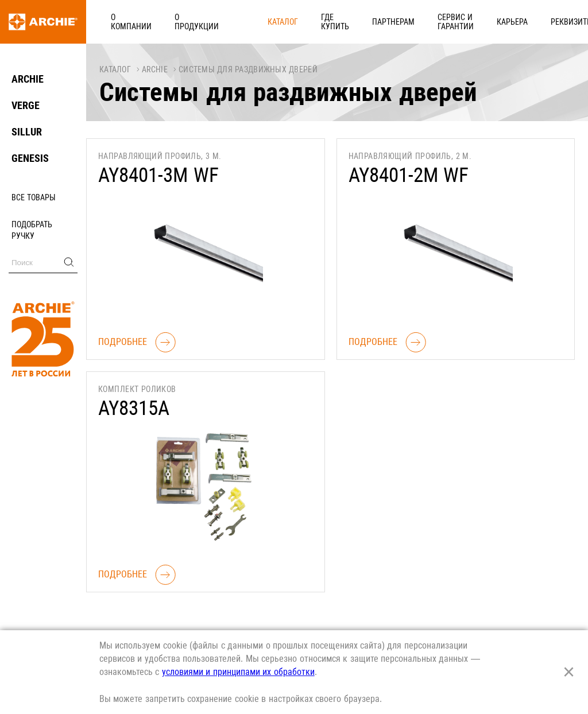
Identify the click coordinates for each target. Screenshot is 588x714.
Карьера (501, 21)
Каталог (246, 21)
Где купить (299, 21)
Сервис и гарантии (432, 21)
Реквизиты (554, 21)
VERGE (26, 105)
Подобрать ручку (32, 230)
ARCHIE (28, 79)
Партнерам (358, 21)
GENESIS (30, 158)
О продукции (189, 21)
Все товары (34, 197)
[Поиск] (43, 263)
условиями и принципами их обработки (238, 672)
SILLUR (27, 132)
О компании (123, 21)
